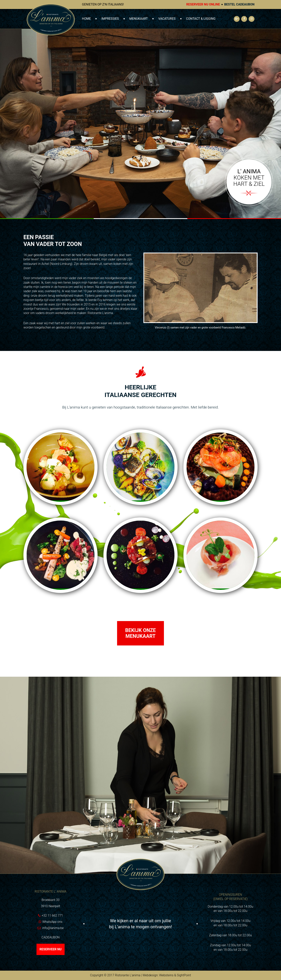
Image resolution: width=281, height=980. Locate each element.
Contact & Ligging (201, 19)
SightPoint (184, 975)
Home (86, 19)
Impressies (110, 19)
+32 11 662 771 (52, 915)
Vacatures (167, 19)
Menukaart (139, 19)
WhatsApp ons (52, 922)
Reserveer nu (51, 949)
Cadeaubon (51, 937)
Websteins (166, 975)
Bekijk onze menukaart (140, 633)
